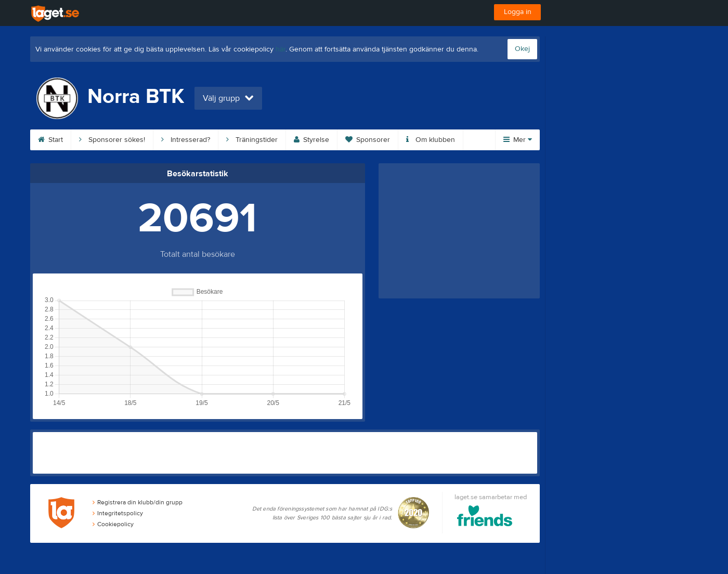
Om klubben (431, 140)
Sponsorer (368, 140)
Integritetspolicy (118, 513)
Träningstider (252, 140)
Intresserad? (186, 140)
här (281, 49)
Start (50, 140)
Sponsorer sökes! (112, 140)
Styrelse (311, 140)
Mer (518, 140)
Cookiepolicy (113, 524)
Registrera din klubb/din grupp (138, 502)
